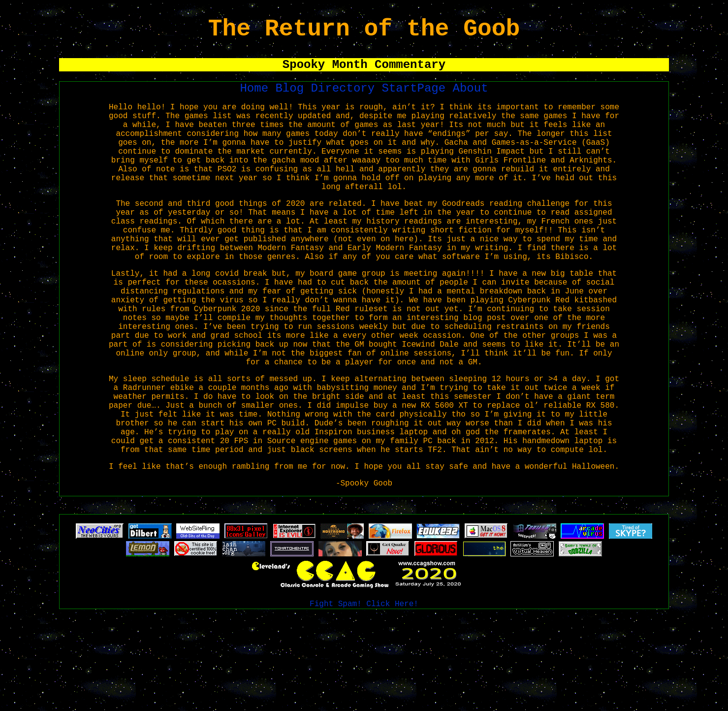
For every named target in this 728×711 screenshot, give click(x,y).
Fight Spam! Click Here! (364, 701)
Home (258, 98)
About (471, 98)
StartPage (417, 98)
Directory (347, 98)
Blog (293, 98)
